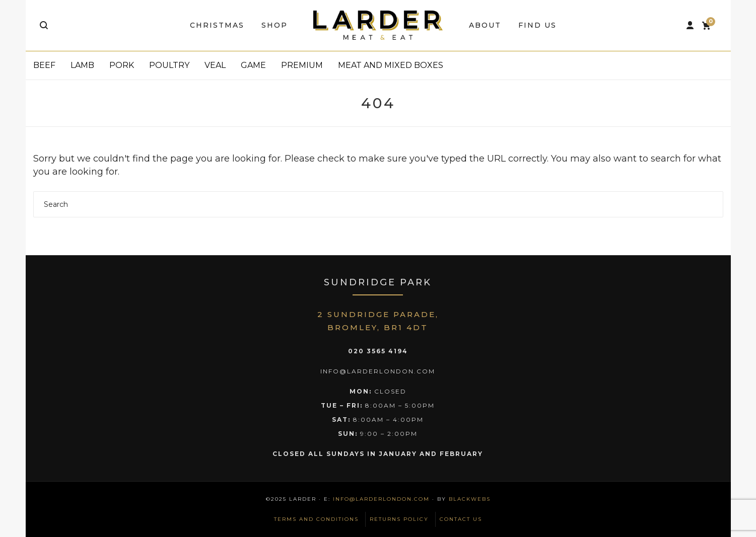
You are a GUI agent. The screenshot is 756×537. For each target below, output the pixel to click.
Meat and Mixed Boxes (391, 65)
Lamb (82, 65)
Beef (44, 65)
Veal (215, 65)
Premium (302, 65)
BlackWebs (470, 499)
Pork (122, 65)
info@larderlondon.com (381, 499)
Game (253, 65)
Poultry (169, 65)
